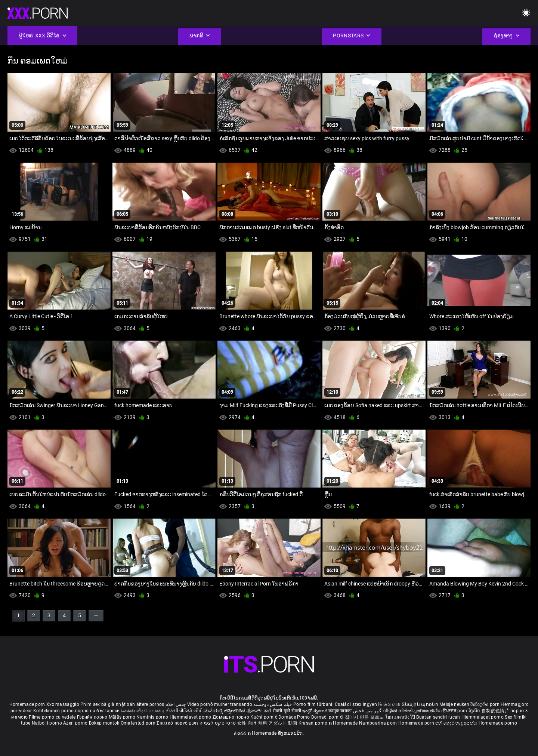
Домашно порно (231, 717)
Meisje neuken (454, 704)
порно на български (97, 711)
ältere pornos (150, 704)
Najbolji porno (47, 723)
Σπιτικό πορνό (173, 723)
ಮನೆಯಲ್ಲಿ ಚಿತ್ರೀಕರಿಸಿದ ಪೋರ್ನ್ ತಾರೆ (238, 711)
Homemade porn (28, 704)
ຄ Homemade (344, 723)
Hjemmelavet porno (191, 717)
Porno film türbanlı (313, 704)
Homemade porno (498, 723)
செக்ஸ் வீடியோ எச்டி (143, 711)
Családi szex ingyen (356, 704)
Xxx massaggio (63, 704)
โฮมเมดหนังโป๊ (401, 717)
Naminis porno (153, 717)
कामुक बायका (341, 711)
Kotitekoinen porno (54, 711)
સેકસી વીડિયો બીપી (184, 711)
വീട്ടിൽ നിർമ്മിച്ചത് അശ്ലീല (413, 711)
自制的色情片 (496, 711)
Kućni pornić (264, 717)
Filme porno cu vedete (52, 717)
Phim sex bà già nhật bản (108, 704)
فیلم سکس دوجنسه (273, 704)
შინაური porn (486, 704)
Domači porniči (328, 717)
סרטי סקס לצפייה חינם (212, 723)
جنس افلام (176, 704)
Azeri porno (76, 723)
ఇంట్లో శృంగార (315, 711)
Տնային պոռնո (420, 704)
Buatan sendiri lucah (439, 717)
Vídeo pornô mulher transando (220, 704)
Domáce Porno (295, 717)
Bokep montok (104, 723)
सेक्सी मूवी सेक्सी (287, 711)
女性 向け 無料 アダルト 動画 (267, 723)
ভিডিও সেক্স (389, 704)
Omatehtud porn (139, 723)
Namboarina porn (379, 723)
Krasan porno (314, 723)
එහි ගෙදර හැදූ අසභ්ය (457, 723)
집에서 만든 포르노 (365, 717)
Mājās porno (123, 717)
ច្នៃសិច (475, 711)
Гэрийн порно (93, 717)
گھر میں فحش (368, 711)
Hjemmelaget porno (483, 717)
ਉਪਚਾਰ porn (456, 711)
